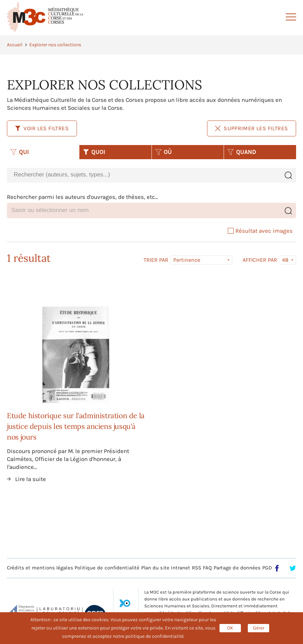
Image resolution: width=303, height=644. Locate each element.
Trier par (156, 260)
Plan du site (155, 568)
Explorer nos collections (55, 45)
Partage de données (237, 568)
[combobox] (144, 175)
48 (285, 260)
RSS (197, 568)
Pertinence (187, 260)
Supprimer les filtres (252, 128)
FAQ (207, 568)
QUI (20, 152)
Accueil (15, 45)
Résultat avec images (260, 231)
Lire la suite (31, 479)
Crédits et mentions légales (40, 568)
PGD (267, 568)
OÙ (164, 152)
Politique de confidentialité (107, 568)
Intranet (180, 568)
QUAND (242, 152)
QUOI (94, 152)
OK (230, 628)
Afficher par (260, 260)
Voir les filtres (42, 128)
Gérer (259, 628)
